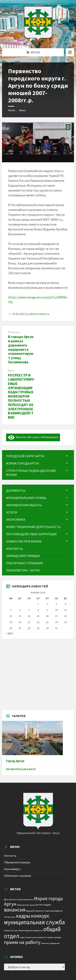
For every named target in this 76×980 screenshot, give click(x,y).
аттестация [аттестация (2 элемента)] (43, 905)
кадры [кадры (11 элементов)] (23, 916)
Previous (14, 332)
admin (33, 314)
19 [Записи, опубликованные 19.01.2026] (11, 622)
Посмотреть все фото (21, 769)
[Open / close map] (70, 52)
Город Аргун (15, 761)
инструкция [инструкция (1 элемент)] (10, 917)
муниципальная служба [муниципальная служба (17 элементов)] (34, 922)
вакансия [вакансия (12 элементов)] (15, 910)
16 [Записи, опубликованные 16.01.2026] (47, 616)
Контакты (10, 856)
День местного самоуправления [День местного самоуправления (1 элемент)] (19, 899)
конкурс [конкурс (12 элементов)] (40, 916)
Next (11, 371)
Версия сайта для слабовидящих (33, 437)
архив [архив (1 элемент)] (33, 905)
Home (12, 110)
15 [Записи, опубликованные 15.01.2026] (38, 616)
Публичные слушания (18, 876)
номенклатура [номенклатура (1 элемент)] (11, 930)
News (23, 110)
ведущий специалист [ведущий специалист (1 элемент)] (36, 911)
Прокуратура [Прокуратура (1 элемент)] (23, 905)
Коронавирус (12, 869)
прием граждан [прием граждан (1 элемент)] (54, 937)
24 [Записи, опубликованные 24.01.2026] (56, 622)
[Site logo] (38, 40)
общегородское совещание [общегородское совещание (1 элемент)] (31, 930)
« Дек (10, 633)
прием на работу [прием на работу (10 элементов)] (22, 942)
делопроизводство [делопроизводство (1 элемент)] (54, 911)
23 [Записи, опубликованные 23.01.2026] (47, 622)
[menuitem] (38, 456)
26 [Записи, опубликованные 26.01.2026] (11, 628)
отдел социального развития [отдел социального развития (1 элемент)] (33, 937)
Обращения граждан (17, 862)
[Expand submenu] (67, 456)
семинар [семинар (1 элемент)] (45, 943)
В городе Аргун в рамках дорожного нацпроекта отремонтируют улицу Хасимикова (21, 349)
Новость (44, 314)
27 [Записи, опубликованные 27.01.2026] (20, 628)
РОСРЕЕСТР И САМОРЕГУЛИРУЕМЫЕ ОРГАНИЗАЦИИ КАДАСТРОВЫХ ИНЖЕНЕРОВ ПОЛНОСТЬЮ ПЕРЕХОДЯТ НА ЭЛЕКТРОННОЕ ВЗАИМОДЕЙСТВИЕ (21, 396)
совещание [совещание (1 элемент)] (55, 943)
